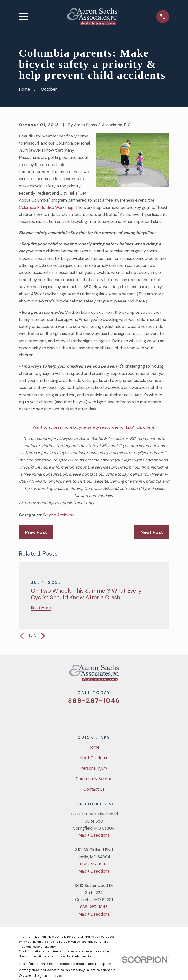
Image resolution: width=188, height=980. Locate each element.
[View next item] (43, 636)
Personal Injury (94, 768)
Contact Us (94, 789)
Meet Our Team (94, 758)
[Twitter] (75, 716)
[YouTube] (100, 716)
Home (94, 747)
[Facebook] (88, 716)
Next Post (152, 532)
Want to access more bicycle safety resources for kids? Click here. (94, 427)
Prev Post (36, 532)
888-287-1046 (94, 701)
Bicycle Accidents (59, 515)
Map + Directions (94, 835)
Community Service (94, 779)
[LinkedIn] (113, 716)
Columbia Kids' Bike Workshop (46, 207)
